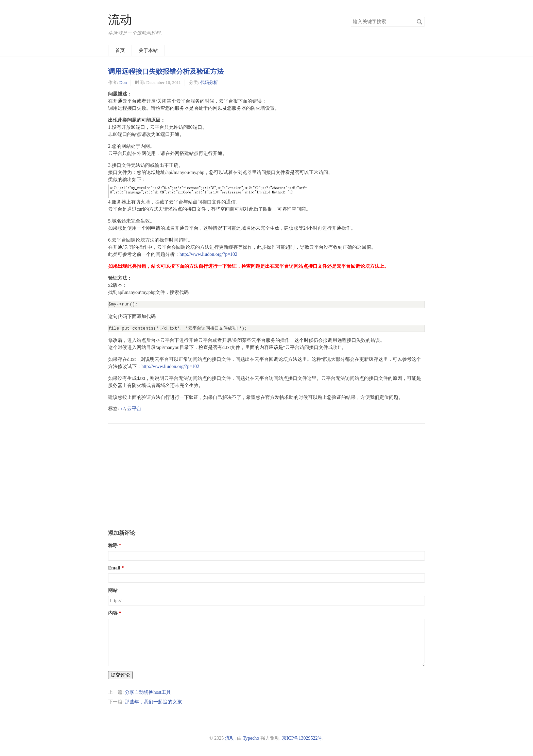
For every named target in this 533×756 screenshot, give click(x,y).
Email (114, 568)
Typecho (251, 738)
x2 (122, 409)
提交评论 (120, 675)
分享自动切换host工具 (148, 692)
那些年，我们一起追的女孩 (153, 702)
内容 (113, 613)
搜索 (419, 22)
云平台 (134, 409)
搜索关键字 (351, 17)
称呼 (113, 546)
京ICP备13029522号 (302, 738)
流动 (120, 20)
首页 (120, 50)
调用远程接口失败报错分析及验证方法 (166, 71)
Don (123, 82)
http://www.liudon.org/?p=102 (208, 254)
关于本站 (148, 50)
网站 (113, 590)
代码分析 (209, 82)
